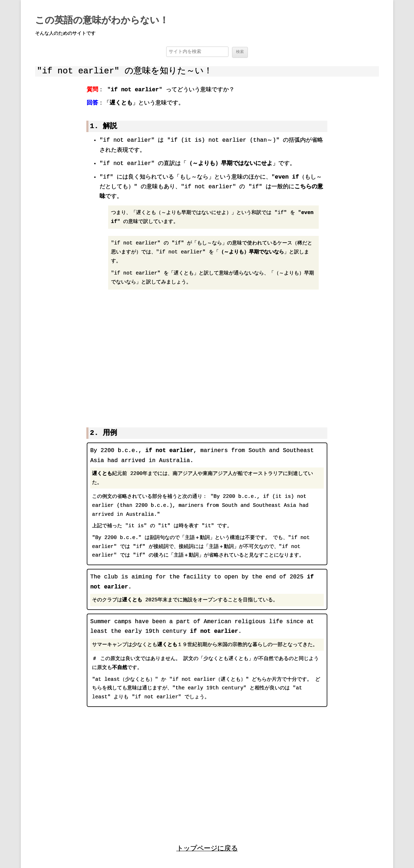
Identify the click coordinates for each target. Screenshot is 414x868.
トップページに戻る (207, 847)
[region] (207, 354)
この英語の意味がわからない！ (102, 21)
